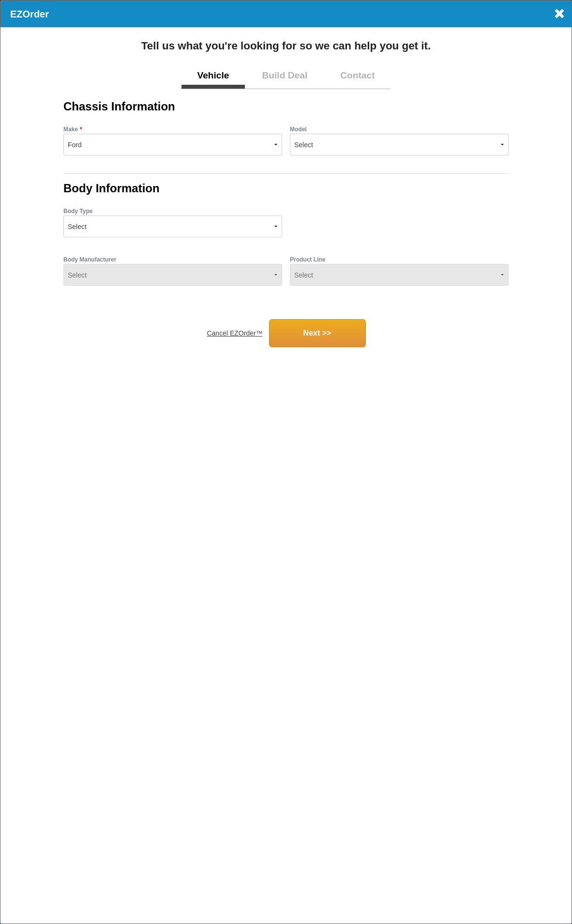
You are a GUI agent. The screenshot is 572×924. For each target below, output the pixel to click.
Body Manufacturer (90, 260)
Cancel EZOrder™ (234, 333)
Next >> (317, 333)
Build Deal (285, 75)
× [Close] (559, 14)
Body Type (78, 211)
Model (298, 129)
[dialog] (286, 462)
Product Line (308, 260)
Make (71, 129)
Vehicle (213, 75)
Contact (357, 75)
